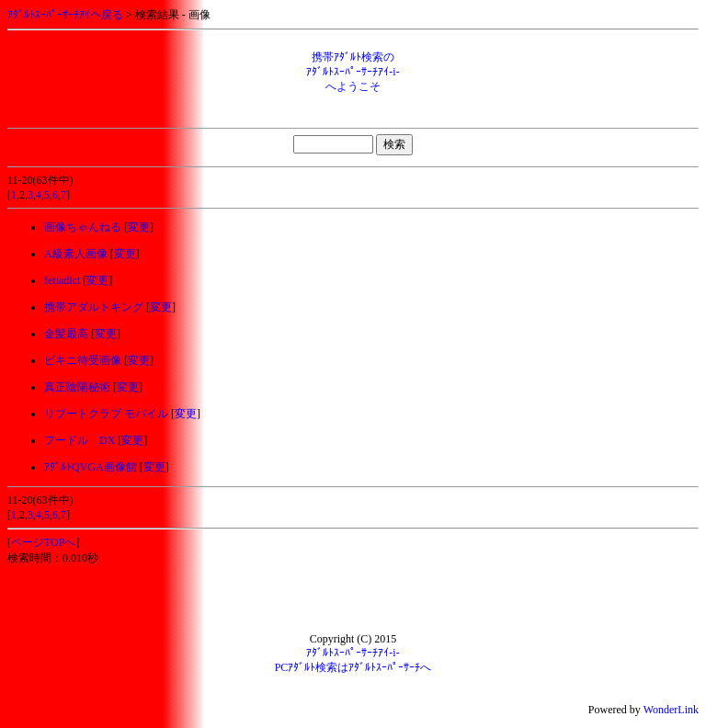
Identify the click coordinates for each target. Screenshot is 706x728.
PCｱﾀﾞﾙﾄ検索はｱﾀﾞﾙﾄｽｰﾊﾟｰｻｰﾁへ (353, 667)
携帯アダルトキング (94, 307)
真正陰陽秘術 (77, 387)
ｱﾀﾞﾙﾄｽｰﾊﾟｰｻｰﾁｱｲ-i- (353, 653)
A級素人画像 (76, 254)
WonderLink (671, 710)
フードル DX (80, 440)
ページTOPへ (43, 542)
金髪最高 (66, 334)
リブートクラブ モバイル (106, 414)
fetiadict (62, 280)
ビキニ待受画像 (83, 360)
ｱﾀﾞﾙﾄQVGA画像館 (91, 467)
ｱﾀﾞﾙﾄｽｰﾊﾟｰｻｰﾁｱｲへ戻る (65, 15)
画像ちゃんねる (83, 227)
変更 (139, 227)
